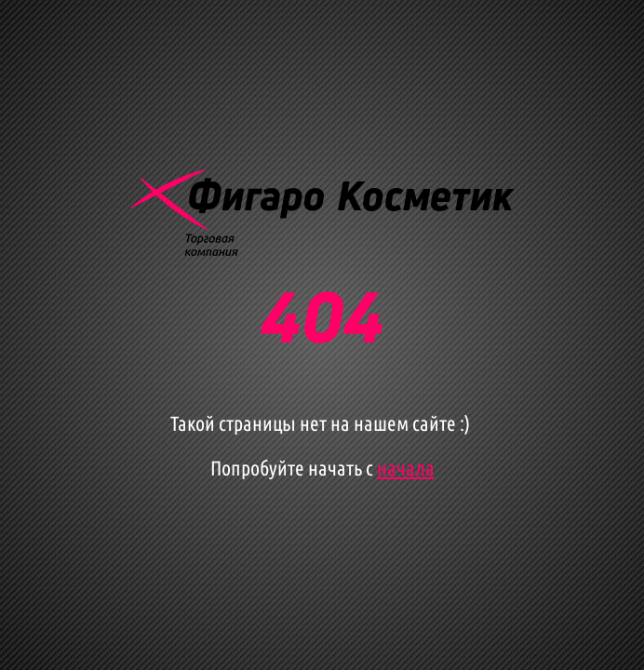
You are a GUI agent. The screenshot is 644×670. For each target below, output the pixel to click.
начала (406, 468)
